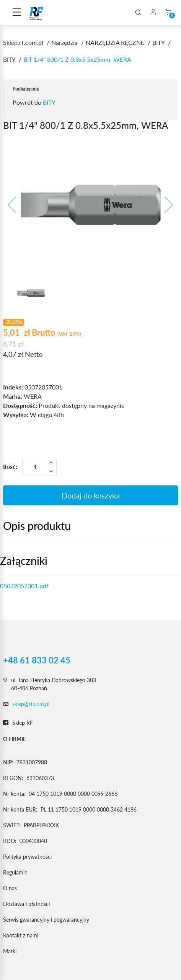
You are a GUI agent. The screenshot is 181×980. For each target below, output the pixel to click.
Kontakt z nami (21, 935)
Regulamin (15, 872)
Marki (10, 951)
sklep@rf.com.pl (31, 704)
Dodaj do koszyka (91, 495)
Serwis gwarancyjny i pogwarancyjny (46, 920)
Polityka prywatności (27, 857)
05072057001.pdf (24, 586)
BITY (49, 102)
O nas (10, 888)
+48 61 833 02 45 (37, 660)
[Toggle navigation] (17, 13)
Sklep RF (18, 723)
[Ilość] (39, 467)
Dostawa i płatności (26, 904)
